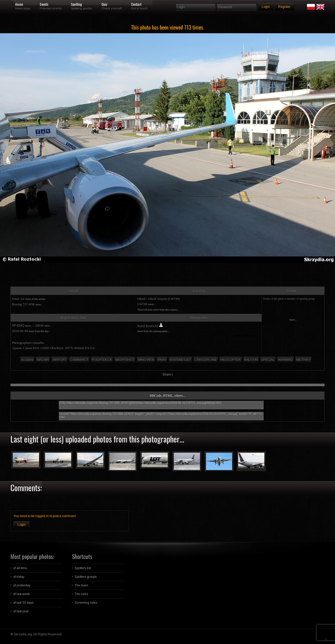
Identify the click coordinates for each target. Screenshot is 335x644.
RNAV (162, 360)
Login (22, 525)
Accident (27, 360)
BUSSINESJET (180, 360)
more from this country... (166, 310)
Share (167, 374)
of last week (21, 594)
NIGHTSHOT (125, 360)
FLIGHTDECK (102, 360)
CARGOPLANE (206, 360)
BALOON (251, 360)
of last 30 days (23, 603)
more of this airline (35, 299)
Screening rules (86, 603)
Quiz (104, 4)
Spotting (76, 4)
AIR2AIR (43, 360)
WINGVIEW (146, 360)
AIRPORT (59, 360)
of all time (20, 568)
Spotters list (83, 568)
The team (81, 585)
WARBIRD (285, 360)
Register (284, 7)
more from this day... (40, 331)
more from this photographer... (153, 331)
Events (44, 4)
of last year (21, 611)
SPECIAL (268, 360)
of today (19, 577)
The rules (81, 594)
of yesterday (22, 585)
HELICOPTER (231, 360)
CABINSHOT (79, 360)
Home (19, 4)
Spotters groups (86, 577)
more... (39, 304)
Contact (136, 4)
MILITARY (303, 360)
